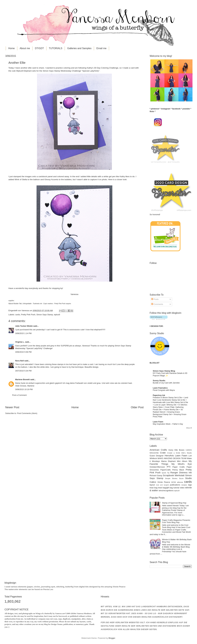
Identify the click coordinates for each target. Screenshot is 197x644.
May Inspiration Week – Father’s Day (168, 424)
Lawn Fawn (158, 422)
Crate (163, 453)
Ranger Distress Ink (181, 472)
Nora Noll (19, 361)
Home (12, 48)
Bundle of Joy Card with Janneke (166, 383)
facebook (176, 109)
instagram (166, 109)
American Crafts (158, 450)
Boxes (182, 450)
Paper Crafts (179, 467)
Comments (157, 304)
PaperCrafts (165, 470)
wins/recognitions (166, 491)
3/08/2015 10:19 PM (24, 389)
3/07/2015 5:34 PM (23, 371)
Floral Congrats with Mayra (164, 390)
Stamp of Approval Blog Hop (174, 503)
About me (25, 48)
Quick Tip (165, 473)
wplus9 (57, 315)
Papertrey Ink (159, 395)
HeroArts (169, 456)
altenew (180, 482)
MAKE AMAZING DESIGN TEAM (172, 458)
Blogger (112, 638)
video (182, 488)
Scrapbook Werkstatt (174, 475)
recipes (184, 485)
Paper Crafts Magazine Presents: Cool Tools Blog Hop (176, 521)
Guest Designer (157, 456)
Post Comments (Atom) (27, 413)
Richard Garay (156, 475)
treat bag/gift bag (165, 488)
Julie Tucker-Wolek (24, 326)
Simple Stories (171, 478)
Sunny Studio (159, 381)
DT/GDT (39, 48)
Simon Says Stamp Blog (164, 371)
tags (190, 485)
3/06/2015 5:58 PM (23, 352)
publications (175, 485)
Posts (155, 299)
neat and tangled (162, 485)
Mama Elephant (168, 461)
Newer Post (12, 407)
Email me (101, 48)
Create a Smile (174, 453)
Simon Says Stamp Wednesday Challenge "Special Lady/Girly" (71, 71)
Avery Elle (173, 450)
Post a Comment (19, 395)
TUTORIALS (56, 48)
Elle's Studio (187, 453)
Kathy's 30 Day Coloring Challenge (102, 68)
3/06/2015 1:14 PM (23, 333)
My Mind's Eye (182, 464)
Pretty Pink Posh (28, 315)
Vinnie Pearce (164, 482)
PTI (169, 467)
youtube (186, 109)
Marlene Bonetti (22, 379)
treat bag (154, 488)
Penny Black (178, 470)
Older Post (137, 407)
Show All (189, 428)
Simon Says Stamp (45, 315)
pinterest (155, 109)
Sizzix (181, 478)
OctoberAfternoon (157, 467)
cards (18, 315)
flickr (152, 111)
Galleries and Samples (79, 48)
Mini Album (182, 461)
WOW (174, 482)
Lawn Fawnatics (160, 388)
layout (152, 485)
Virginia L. (20, 342)
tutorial (176, 488)
